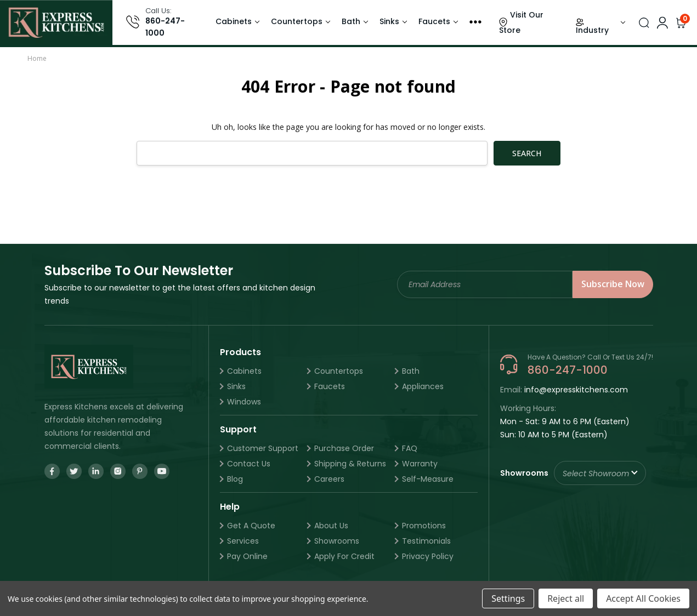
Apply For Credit (344, 556)
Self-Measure (428, 479)
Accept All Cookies (643, 598)
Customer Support (263, 448)
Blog (235, 479)
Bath (351, 21)
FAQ (410, 448)
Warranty (420, 464)
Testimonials (426, 541)
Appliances (423, 386)
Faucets (434, 21)
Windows (244, 402)
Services (243, 541)
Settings (508, 598)
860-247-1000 (165, 27)
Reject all (566, 598)
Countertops (297, 21)
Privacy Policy (428, 556)
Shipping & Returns (350, 464)
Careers (329, 479)
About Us (331, 526)
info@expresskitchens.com (576, 390)
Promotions (424, 526)
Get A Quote (251, 526)
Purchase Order (344, 448)
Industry (592, 30)
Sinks (389, 21)
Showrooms (337, 541)
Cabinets (234, 21)
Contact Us (249, 464)
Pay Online (247, 556)
